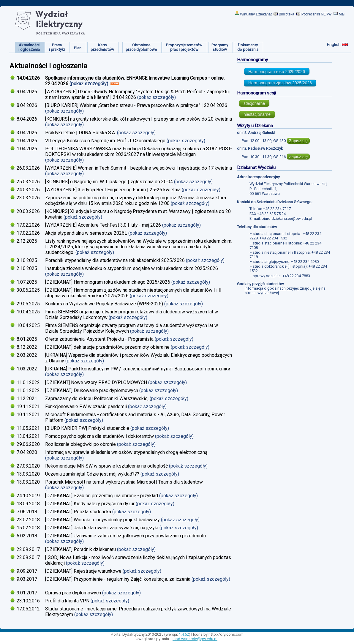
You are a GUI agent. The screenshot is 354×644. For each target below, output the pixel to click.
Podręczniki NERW (317, 14)
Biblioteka (287, 14)
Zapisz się (298, 141)
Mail (342, 14)
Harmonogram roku (277, 72)
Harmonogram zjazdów (280, 83)
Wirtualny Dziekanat (256, 14)
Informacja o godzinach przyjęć (272, 288)
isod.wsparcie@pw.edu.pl (195, 639)
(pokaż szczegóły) (89, 84)
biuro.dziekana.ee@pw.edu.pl (287, 218)
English (334, 45)
